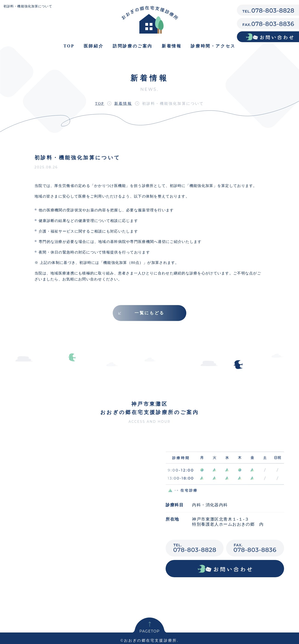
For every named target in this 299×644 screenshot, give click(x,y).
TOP (100, 103)
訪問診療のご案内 (133, 46)
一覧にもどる (149, 313)
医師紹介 (94, 46)
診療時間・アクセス (213, 46)
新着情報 (172, 46)
